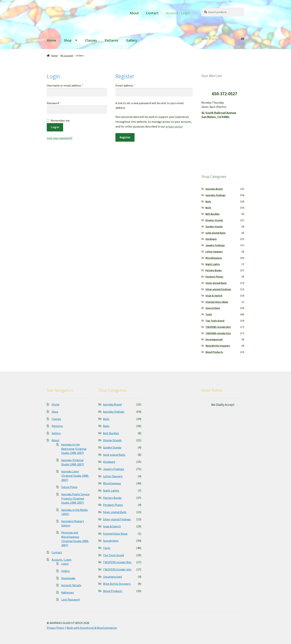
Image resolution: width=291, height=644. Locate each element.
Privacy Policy (55, 628)
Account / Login (178, 13)
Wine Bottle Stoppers (218, 346)
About (134, 13)
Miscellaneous (214, 258)
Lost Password (70, 599)
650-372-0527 (225, 94)
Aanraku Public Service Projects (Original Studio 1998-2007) (75, 498)
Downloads (68, 578)
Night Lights (213, 264)
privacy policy (174, 126)
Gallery (132, 40)
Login (65, 564)
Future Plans (69, 487)
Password (59, 103)
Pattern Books (214, 270)
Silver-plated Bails (216, 283)
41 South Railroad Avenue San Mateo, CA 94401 (219, 115)
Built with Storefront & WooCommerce (92, 628)
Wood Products (214, 352)
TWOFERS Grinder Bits (218, 327)
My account (67, 56)
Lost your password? (60, 138)
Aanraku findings (215, 195)
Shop (68, 40)
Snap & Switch (214, 296)
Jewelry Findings (215, 245)
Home (51, 40)
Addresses (68, 592)
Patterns (111, 40)
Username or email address (70, 85)
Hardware (211, 239)
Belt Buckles (212, 214)
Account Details (71, 585)
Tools (209, 314)
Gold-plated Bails (216, 233)
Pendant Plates (214, 277)
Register (125, 137)
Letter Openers (214, 252)
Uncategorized (214, 339)
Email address (131, 85)
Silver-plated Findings (218, 289)
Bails (208, 201)
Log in (55, 127)
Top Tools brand (215, 321)
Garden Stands (214, 226)
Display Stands (214, 220)
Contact (152, 13)
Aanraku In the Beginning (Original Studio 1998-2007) (74, 449)
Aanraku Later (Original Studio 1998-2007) (75, 476)
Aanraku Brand (214, 189)
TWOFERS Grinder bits (218, 333)
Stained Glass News (217, 302)
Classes (91, 40)
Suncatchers (213, 308)
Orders (66, 571)
